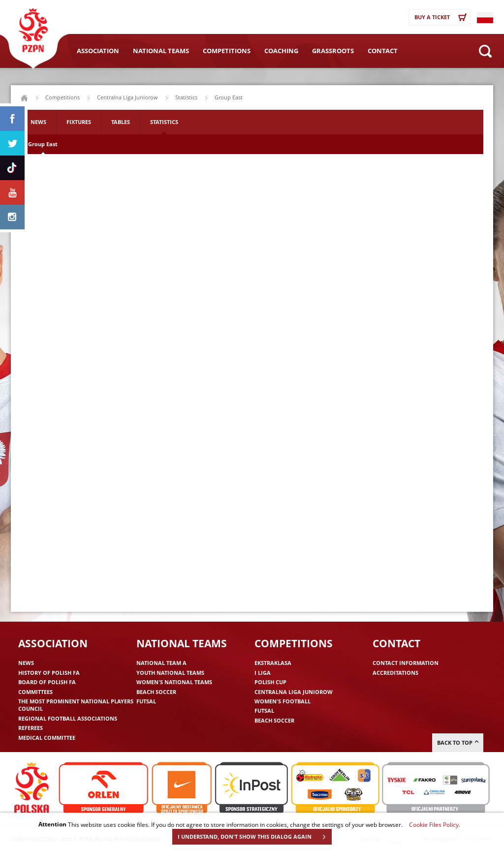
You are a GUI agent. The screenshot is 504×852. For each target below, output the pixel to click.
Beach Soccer (156, 692)
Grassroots (333, 51)
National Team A (161, 663)
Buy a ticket (442, 17)
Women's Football (283, 701)
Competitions (227, 51)
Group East (43, 144)
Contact (383, 51)
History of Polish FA (49, 673)
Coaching (281, 51)
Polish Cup (270, 682)
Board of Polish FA (47, 682)
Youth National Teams (170, 673)
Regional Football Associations (68, 718)
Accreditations (395, 673)
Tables (121, 122)
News (38, 122)
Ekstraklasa (273, 663)
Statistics (164, 122)
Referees (31, 728)
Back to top (458, 742)
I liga (263, 673)
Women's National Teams (174, 682)
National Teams (161, 51)
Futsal (146, 701)
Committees (35, 692)
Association (98, 51)
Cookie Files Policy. (435, 824)
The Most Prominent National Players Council (76, 705)
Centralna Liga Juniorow (127, 97)
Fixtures (79, 122)
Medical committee (47, 738)
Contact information (406, 663)
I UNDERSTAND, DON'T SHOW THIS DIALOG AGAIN (254, 837)
